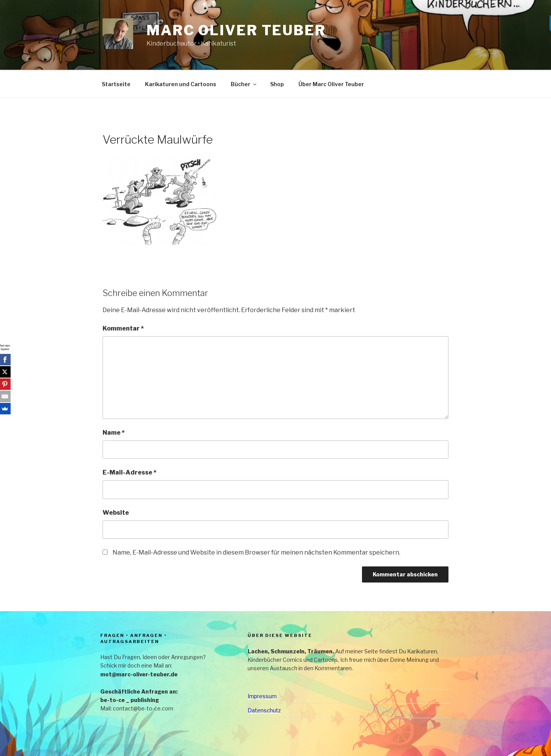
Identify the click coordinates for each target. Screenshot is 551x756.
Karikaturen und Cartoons (181, 84)
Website (116, 513)
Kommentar (123, 328)
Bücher (244, 84)
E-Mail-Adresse (130, 472)
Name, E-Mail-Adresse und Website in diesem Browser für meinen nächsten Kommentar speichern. (256, 552)
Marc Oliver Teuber (236, 30)
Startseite (116, 84)
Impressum (262, 696)
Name (114, 433)
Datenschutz (264, 710)
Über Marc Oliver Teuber (331, 84)
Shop (277, 84)
